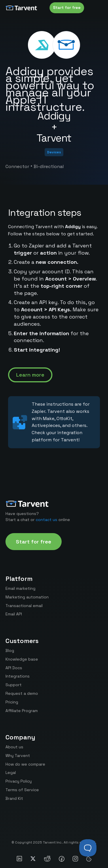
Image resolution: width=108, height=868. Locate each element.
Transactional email (24, 606)
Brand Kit (14, 798)
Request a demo (22, 693)
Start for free (67, 7)
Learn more (30, 375)
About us (14, 747)
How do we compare (25, 764)
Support (14, 685)
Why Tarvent (18, 756)
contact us (47, 520)
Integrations (18, 676)
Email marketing (20, 588)
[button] (97, 8)
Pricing (12, 702)
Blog (10, 650)
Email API (14, 614)
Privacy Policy (19, 781)
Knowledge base (22, 659)
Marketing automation (27, 597)
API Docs (14, 668)
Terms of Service (22, 790)
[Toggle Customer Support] (88, 848)
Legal (11, 772)
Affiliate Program (22, 711)
